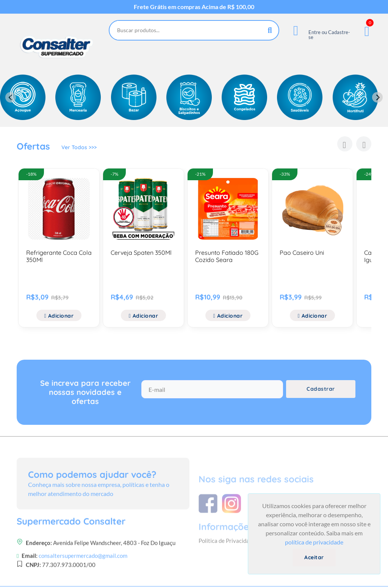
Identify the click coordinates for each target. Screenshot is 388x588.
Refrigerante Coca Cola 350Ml (59, 256)
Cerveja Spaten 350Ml (141, 253)
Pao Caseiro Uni (302, 253)
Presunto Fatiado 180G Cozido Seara (227, 256)
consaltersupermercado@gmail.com (83, 575)
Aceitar (314, 557)
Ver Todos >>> (79, 147)
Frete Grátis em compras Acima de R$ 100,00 (194, 7)
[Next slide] (377, 97)
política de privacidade (314, 542)
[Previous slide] (11, 97)
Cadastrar (321, 389)
